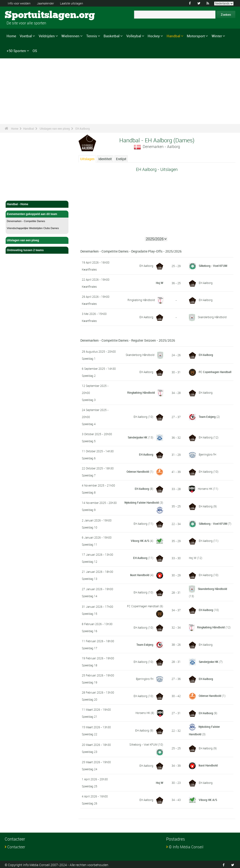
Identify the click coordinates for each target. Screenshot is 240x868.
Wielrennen (70, 36)
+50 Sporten (16, 51)
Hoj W (159, 283)
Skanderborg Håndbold (212, 317)
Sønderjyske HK (138, 437)
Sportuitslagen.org (22, 15)
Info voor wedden (20, 3)
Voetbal (26, 36)
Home (11, 36)
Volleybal (134, 36)
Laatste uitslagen (77, 3)
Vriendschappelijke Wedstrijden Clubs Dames (33, 228)
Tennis (92, 36)
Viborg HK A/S (140, 541)
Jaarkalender (49, 3)
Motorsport (196, 36)
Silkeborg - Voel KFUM (213, 266)
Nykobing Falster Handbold (142, 502)
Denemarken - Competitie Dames (26, 221)
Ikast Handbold (140, 575)
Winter (217, 36)
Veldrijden (47, 36)
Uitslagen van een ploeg (55, 128)
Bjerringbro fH (207, 455)
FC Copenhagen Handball (215, 372)
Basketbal (112, 36)
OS (35, 51)
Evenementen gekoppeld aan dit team (37, 214)
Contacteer (16, 846)
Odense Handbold (138, 472)
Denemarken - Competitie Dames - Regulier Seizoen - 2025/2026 (128, 340)
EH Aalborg (83, 128)
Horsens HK (205, 489)
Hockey (154, 36)
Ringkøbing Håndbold (141, 300)
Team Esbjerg (207, 417)
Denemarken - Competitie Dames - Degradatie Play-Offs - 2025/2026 (131, 251)
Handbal (173, 36)
